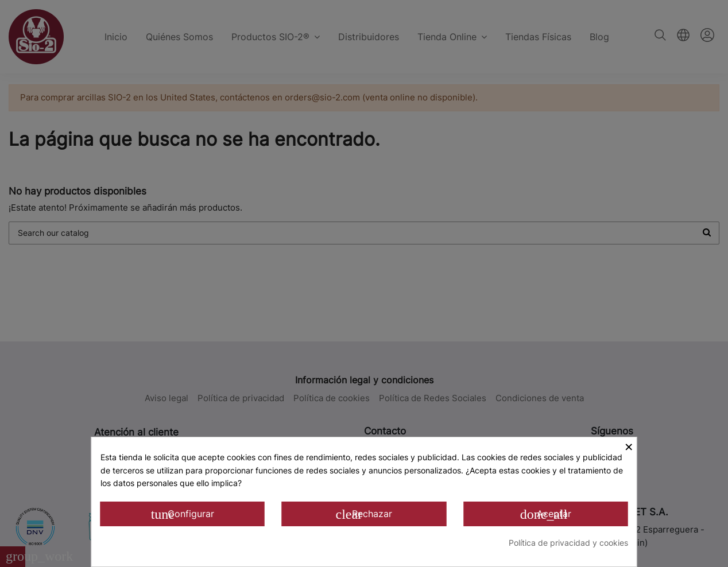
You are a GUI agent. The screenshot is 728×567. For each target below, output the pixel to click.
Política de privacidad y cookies (568, 543)
